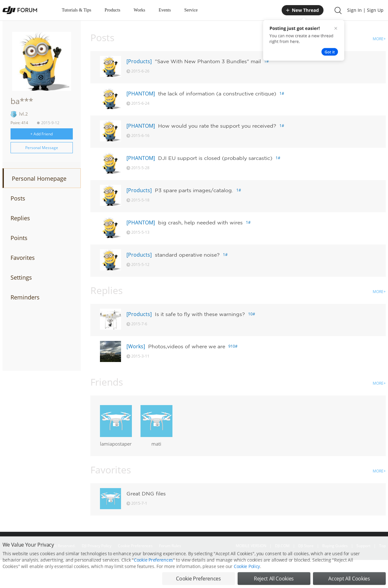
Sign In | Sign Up (365, 10)
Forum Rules (170, 546)
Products (113, 10)
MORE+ (379, 39)
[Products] (139, 61)
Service (191, 10)
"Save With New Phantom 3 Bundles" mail (208, 61)
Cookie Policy (247, 576)
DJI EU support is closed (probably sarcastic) (215, 158)
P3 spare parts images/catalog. (194, 190)
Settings (21, 277)
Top (382, 546)
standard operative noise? (187, 255)
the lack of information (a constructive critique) (217, 94)
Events (165, 10)
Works (140, 10)
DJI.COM (282, 546)
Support (363, 546)
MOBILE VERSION (251, 546)
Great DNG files (146, 494)
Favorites (23, 258)
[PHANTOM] (141, 94)
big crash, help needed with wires (200, 222)
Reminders (25, 297)
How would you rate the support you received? (217, 126)
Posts (18, 198)
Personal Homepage (39, 178)
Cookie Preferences (135, 546)
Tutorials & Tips (77, 10)
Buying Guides (335, 546)
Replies (20, 218)
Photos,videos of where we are (187, 346)
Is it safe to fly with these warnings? (200, 314)
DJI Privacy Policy (97, 546)
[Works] (136, 346)
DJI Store (306, 546)
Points (19, 238)
